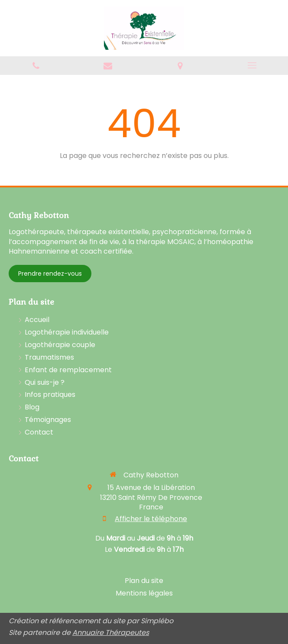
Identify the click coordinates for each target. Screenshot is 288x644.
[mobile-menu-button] (252, 65)
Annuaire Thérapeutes (111, 633)
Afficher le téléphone (151, 519)
